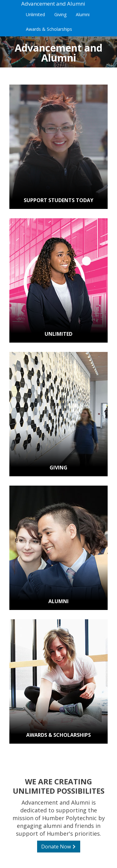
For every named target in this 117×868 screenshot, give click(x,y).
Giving (60, 14)
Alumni (83, 14)
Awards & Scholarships (49, 29)
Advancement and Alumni (53, 4)
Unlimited (35, 14)
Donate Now (59, 847)
